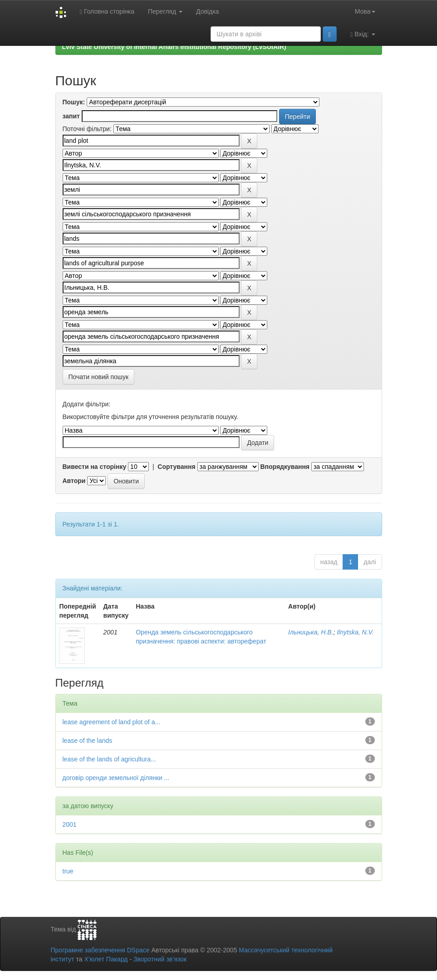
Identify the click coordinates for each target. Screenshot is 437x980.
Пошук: (74, 102)
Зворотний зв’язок (160, 959)
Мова (365, 11)
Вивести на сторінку (95, 467)
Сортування (176, 467)
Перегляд (165, 11)
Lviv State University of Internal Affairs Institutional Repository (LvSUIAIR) (174, 47)
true (68, 871)
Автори (74, 481)
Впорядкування (285, 467)
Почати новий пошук (99, 377)
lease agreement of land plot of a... (112, 722)
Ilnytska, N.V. (355, 632)
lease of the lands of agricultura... (109, 759)
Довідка (207, 11)
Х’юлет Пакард (106, 959)
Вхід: (363, 34)
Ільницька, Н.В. (311, 632)
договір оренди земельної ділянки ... (116, 778)
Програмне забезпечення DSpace (100, 950)
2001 (70, 824)
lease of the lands (88, 741)
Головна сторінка (107, 12)
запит (71, 116)
